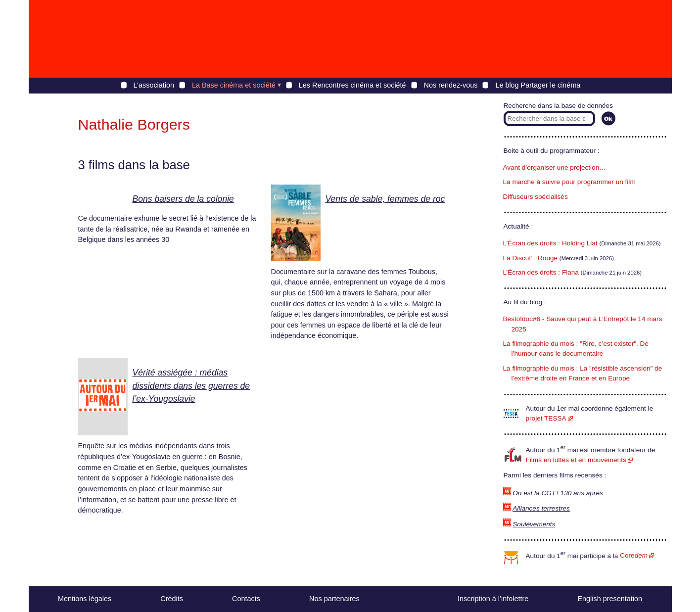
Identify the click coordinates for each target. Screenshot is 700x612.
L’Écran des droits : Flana (541, 272)
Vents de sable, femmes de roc (385, 199)
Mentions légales (85, 599)
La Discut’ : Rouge (531, 258)
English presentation (609, 599)
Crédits (172, 599)
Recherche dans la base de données (558, 106)
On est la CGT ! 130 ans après (558, 493)
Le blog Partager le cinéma (538, 85)
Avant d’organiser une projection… (555, 167)
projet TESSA (546, 418)
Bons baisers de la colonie (183, 199)
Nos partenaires (334, 599)
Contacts (246, 599)
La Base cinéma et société (234, 85)
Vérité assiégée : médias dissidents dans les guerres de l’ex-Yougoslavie (191, 386)
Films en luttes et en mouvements (576, 460)
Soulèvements (534, 524)
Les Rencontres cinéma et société (352, 85)
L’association (154, 85)
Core (634, 555)
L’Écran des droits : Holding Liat (550, 243)
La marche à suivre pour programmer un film (569, 182)
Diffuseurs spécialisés (536, 197)
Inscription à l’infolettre (493, 599)
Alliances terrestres (541, 508)
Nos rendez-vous (451, 85)
